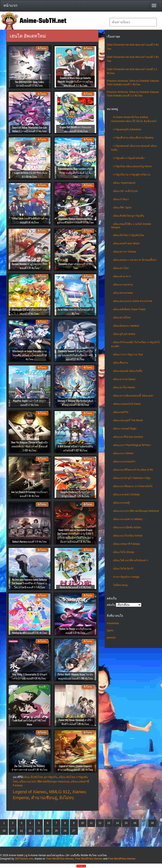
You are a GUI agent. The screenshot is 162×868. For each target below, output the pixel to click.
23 (39, 831)
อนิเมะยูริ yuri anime (124, 334)
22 (30, 831)
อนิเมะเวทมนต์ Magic (125, 429)
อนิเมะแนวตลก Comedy (126, 494)
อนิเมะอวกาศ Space (124, 379)
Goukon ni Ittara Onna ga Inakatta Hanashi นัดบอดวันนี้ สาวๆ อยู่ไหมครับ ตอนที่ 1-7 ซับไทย (75, 82)
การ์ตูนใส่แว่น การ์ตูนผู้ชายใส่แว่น (132, 175)
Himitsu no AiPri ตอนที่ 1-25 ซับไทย (29, 633)
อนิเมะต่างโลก (121, 268)
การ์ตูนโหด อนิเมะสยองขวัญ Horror (132, 166)
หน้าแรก (10, 5)
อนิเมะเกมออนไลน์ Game (127, 404)
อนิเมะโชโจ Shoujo (124, 552)
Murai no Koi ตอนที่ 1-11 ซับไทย (75, 587)
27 (74, 831)
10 (82, 823)
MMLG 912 (59, 792)
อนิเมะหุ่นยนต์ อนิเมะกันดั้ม (128, 371)
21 (21, 831)
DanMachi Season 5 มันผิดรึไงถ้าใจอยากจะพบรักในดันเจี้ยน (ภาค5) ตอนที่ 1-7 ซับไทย (75, 355)
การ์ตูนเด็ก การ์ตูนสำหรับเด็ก (129, 158)
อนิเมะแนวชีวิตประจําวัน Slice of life (133, 470)
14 (117, 823)
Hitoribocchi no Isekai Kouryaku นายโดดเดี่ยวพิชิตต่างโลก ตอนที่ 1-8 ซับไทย (30, 355)
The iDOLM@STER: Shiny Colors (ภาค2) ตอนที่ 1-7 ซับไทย (30, 84)
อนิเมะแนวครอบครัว (124, 462)
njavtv (110, 630)
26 (65, 831)
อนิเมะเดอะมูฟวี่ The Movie (128, 420)
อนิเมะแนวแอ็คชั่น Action (127, 527)
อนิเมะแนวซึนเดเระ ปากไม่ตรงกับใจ (133, 486)
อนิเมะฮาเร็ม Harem (124, 387)
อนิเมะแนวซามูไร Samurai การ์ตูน (132, 478)
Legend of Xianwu (30, 792)
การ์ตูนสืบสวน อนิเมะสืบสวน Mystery (133, 138)
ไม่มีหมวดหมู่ (120, 585)
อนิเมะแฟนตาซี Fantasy (126, 544)
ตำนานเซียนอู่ (44, 798)
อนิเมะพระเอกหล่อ (123, 293)
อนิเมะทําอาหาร (122, 276)
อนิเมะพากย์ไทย (122, 318)
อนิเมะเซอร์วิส (121, 412)
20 (13, 831)
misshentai (113, 623)
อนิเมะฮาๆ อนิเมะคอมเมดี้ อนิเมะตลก (133, 396)
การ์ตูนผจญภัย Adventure (127, 129)
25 (56, 831)
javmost (111, 638)
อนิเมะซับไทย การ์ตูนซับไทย (128, 235)
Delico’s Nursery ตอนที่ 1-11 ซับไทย (29, 541)
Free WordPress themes (60, 859)
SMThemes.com (24, 859)
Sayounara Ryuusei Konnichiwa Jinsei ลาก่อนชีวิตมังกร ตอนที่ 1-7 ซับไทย (75, 220)
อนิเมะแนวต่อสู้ (121, 503)
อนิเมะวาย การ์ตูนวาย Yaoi (128, 355)
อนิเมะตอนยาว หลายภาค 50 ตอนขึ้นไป (135, 260)
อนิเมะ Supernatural (124, 183)
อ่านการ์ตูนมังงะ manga (126, 577)
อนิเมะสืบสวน (120, 363)
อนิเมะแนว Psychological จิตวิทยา (132, 445)
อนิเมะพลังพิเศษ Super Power (129, 309)
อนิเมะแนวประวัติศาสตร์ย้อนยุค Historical (136, 511)
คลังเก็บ (111, 605)
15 (126, 823)
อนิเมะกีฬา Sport (122, 208)
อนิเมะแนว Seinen (123, 453)
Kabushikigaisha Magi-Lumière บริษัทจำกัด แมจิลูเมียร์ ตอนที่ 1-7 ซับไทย (75, 173)
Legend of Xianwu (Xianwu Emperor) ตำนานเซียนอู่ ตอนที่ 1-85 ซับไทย (75, 768)
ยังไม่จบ (67, 798)
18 (152, 823)
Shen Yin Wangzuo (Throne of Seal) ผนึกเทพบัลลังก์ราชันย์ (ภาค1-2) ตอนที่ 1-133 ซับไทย (29, 446)
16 (135, 823)
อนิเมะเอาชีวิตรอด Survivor (128, 437)
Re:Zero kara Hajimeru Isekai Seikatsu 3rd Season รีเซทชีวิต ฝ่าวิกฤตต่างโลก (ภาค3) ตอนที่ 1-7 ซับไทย (29, 583)
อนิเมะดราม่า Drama (124, 252)
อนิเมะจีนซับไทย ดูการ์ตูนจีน (129, 216)
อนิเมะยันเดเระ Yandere (126, 326)
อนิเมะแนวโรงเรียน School (128, 536)
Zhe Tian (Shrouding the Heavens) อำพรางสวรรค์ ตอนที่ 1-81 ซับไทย (30, 768)
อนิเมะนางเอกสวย (123, 285)
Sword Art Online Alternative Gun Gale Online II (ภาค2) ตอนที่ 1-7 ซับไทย (29, 129)
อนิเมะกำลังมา (121, 199)
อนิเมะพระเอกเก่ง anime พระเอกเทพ (133, 301)
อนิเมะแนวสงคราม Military (128, 519)
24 (48, 831)
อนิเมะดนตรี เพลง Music (126, 243)
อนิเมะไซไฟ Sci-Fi (123, 569)
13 (109, 823)
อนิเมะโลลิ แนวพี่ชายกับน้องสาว (131, 560)
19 (4, 831)
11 (91, 823)
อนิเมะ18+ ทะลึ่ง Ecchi (125, 191)
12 (100, 823)
